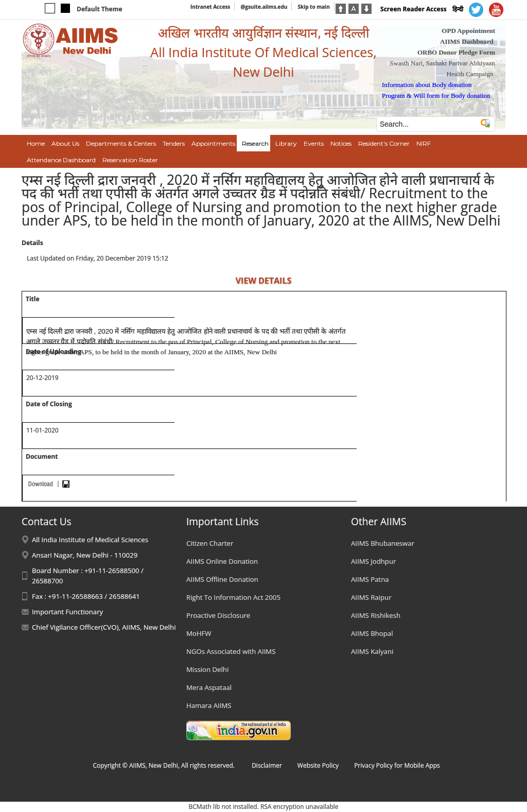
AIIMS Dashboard (467, 41)
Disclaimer (267, 765)
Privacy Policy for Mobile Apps (397, 765)
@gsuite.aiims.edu (264, 7)
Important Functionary (67, 612)
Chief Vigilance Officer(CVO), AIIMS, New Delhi (104, 627)
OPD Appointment (468, 31)
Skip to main (313, 7)
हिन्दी (458, 9)
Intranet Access (210, 7)
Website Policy (318, 765)
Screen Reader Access (414, 9)
